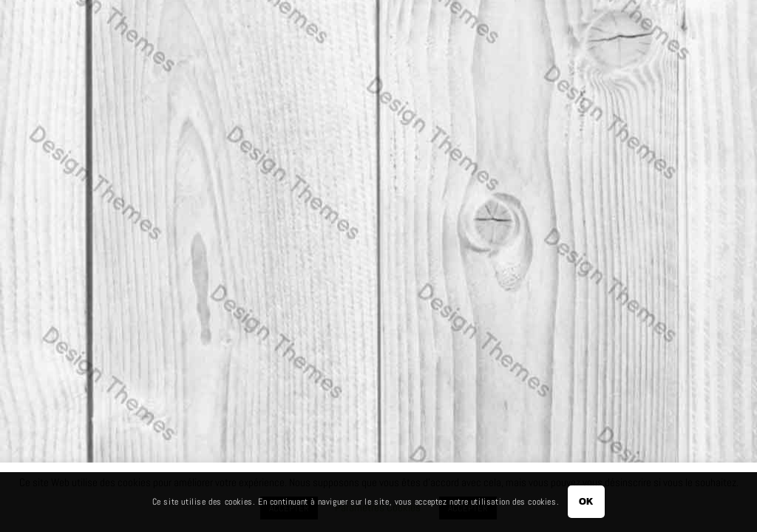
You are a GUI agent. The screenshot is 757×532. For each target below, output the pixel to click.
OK (587, 501)
